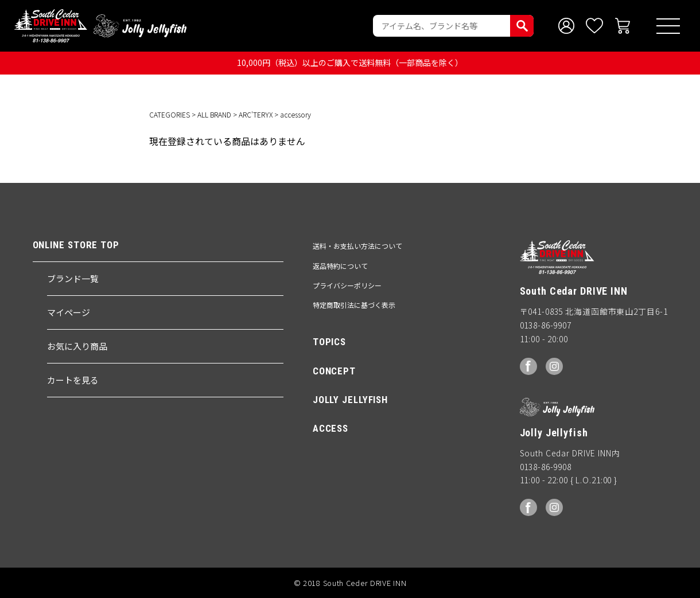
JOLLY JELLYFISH (350, 400)
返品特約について (340, 266)
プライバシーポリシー (347, 285)
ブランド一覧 (73, 278)
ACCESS (330, 428)
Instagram (554, 366)
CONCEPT (334, 371)
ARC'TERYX (256, 114)
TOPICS (329, 342)
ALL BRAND (214, 114)
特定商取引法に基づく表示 (354, 305)
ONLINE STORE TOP (76, 245)
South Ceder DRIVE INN (51, 26)
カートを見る (73, 380)
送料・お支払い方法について (357, 246)
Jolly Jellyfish (140, 26)
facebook (528, 366)
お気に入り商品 (77, 346)
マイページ (69, 312)
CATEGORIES (170, 114)
